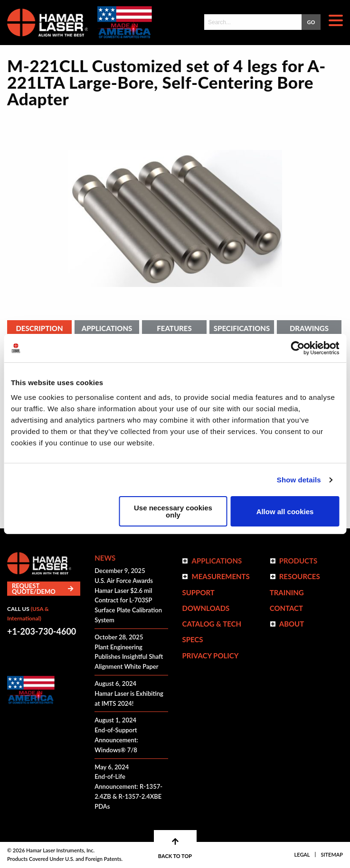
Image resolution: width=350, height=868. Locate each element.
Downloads (206, 608)
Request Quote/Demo (43, 589)
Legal (302, 854)
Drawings (309, 328)
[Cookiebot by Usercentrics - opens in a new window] (298, 348)
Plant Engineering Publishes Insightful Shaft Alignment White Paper (129, 657)
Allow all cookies (285, 512)
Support (198, 592)
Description (39, 328)
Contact (286, 608)
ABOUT (292, 624)
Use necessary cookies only (173, 511)
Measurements (220, 576)
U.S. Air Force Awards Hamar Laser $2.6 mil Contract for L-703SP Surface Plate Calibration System (128, 600)
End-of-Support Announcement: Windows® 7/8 (116, 740)
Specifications (242, 328)
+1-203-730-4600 (42, 631)
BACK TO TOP (175, 848)
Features (174, 328)
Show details (299, 480)
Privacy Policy (210, 656)
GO (311, 22)
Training (287, 592)
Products (298, 561)
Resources (300, 576)
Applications (107, 328)
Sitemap (332, 854)
